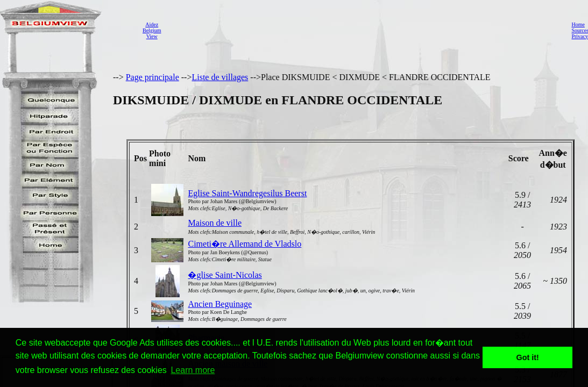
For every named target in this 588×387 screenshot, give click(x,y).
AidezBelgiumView (152, 30)
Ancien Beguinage (220, 304)
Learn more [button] (193, 370)
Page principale (153, 77)
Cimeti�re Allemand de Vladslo (245, 244)
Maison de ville (215, 223)
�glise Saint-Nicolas (225, 275)
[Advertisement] (363, 30)
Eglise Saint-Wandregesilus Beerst (247, 193)
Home (578, 24)
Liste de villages (220, 77)
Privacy (580, 36)
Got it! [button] (528, 357)
